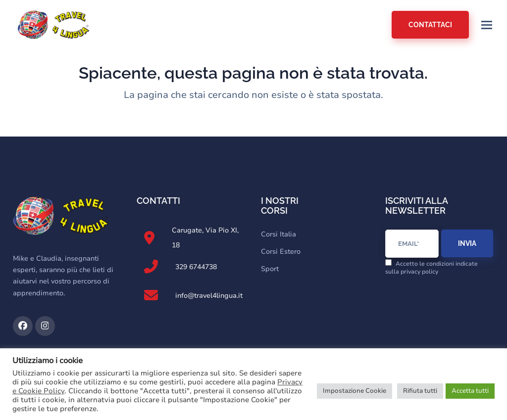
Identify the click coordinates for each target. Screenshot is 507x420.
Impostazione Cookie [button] (355, 391)
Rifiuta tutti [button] (420, 391)
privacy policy (419, 272)
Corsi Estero (281, 252)
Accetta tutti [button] (470, 391)
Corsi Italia (279, 234)
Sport (270, 269)
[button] (487, 25)
